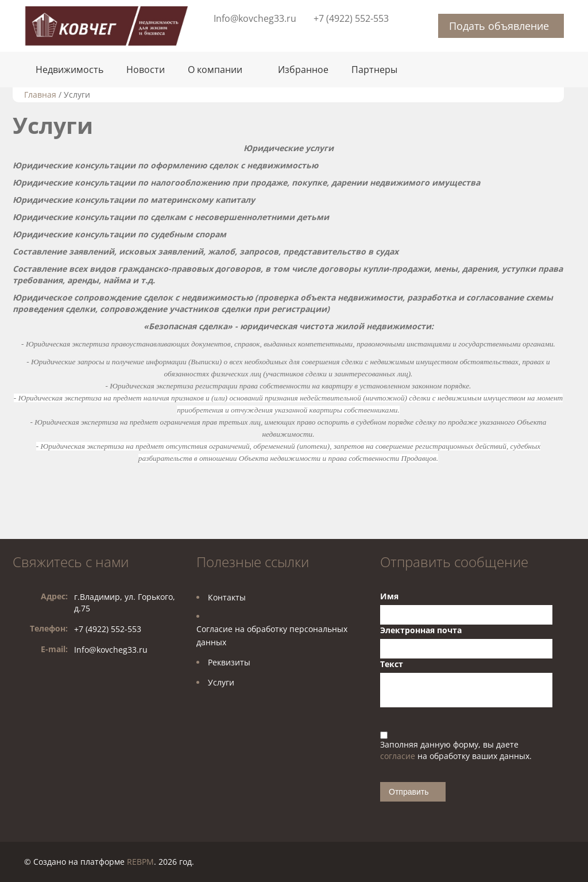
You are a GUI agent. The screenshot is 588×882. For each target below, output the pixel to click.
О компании (215, 70)
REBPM (140, 862)
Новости (146, 70)
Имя (389, 596)
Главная (40, 95)
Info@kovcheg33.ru (255, 18)
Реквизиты (229, 662)
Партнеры (374, 70)
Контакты (227, 597)
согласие (399, 756)
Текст (392, 664)
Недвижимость (69, 70)
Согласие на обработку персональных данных (272, 635)
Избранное (303, 70)
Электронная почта (421, 630)
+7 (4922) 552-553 (351, 18)
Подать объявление (499, 26)
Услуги (221, 682)
